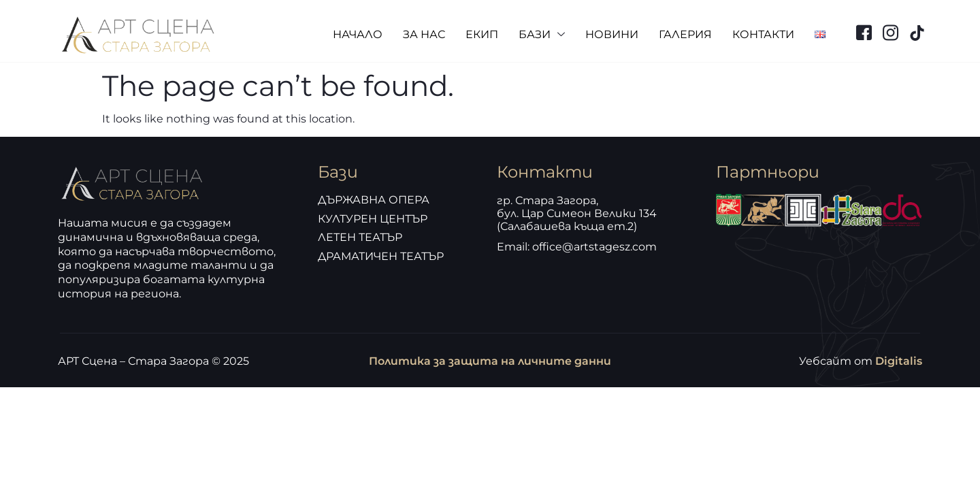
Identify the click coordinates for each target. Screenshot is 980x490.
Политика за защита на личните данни (490, 361)
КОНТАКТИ (763, 34)
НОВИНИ (612, 34)
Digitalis (899, 361)
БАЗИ (542, 35)
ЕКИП (482, 34)
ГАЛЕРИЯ (685, 34)
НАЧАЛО (358, 34)
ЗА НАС (424, 34)
